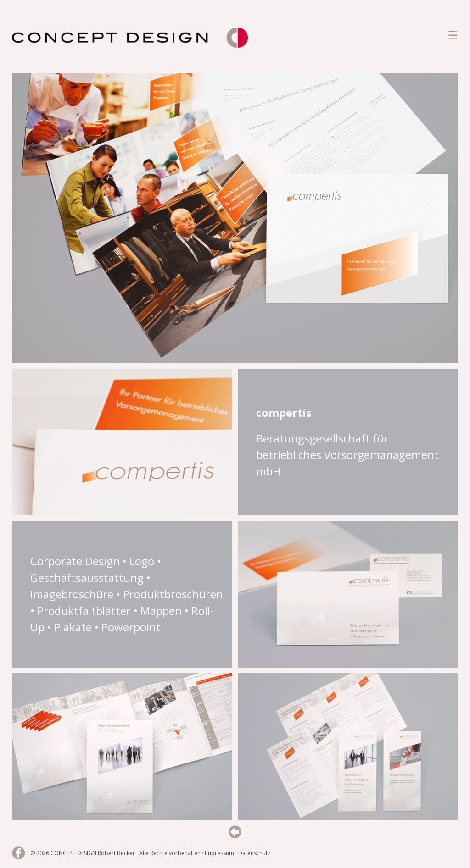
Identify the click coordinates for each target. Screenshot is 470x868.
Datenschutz (254, 853)
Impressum (219, 853)
